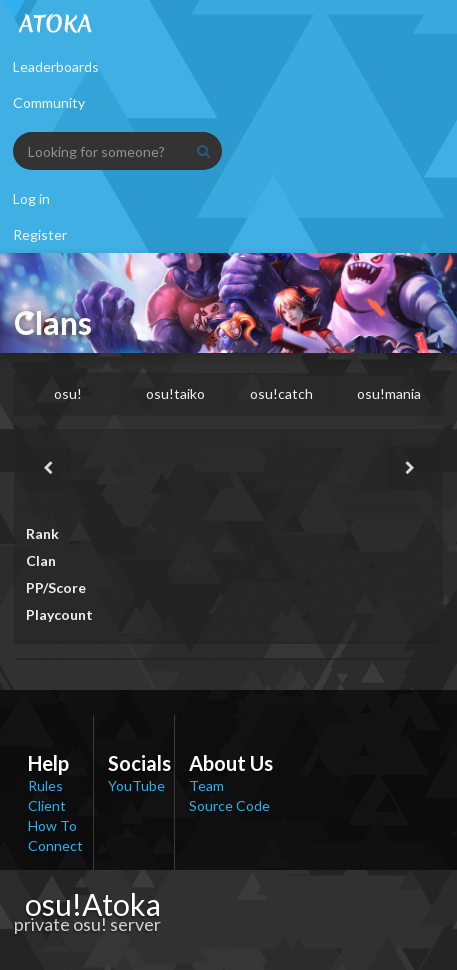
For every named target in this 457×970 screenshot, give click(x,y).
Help (48, 763)
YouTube (136, 785)
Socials (139, 763)
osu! (68, 393)
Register (40, 234)
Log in (31, 198)
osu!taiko (175, 393)
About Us (231, 763)
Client (47, 805)
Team (206, 785)
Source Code (229, 805)
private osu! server (87, 924)
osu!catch (281, 393)
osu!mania (389, 393)
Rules (45, 785)
